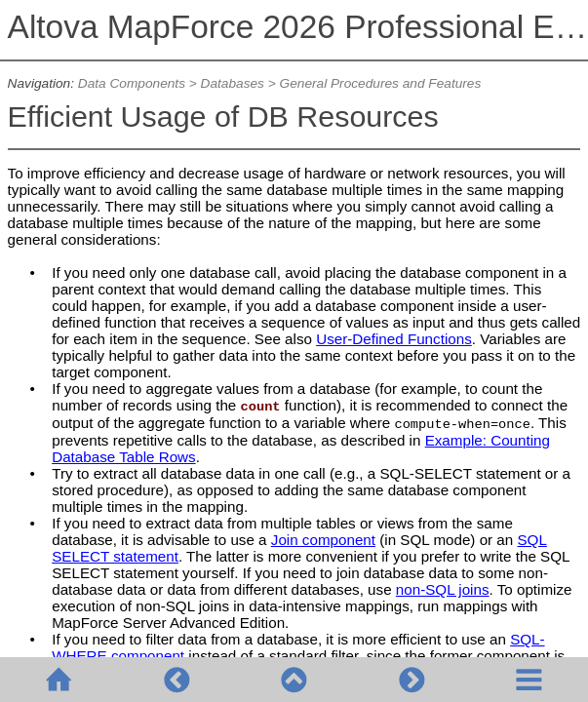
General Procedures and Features (381, 83)
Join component (323, 540)
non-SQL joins (443, 589)
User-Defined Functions (394, 339)
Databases (233, 83)
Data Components (132, 83)
